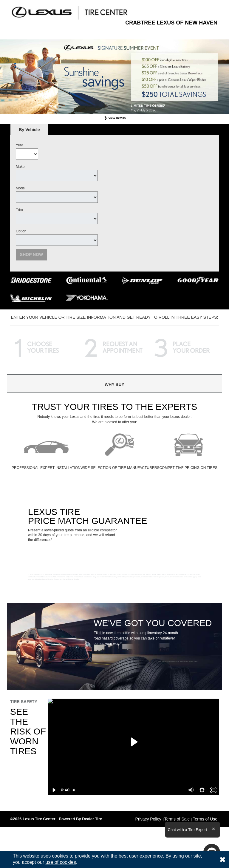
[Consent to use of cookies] (222, 859)
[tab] (29, 129)
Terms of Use (205, 819)
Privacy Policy (148, 819)
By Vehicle (29, 131)
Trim (19, 210)
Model (21, 188)
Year (19, 145)
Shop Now (32, 254)
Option (21, 231)
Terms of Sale (177, 819)
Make (20, 167)
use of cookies (61, 862)
